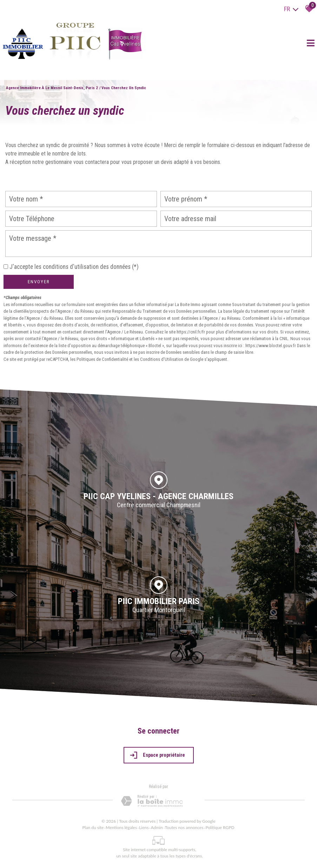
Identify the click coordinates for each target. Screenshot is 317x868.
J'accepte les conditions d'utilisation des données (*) (74, 267)
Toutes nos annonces (184, 827)
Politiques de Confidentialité (102, 359)
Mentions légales (121, 827)
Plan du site (93, 827)
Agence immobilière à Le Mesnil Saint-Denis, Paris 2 (52, 88)
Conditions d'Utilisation (162, 359)
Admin (157, 827)
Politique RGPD (220, 827)
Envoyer (39, 282)
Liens (144, 827)
